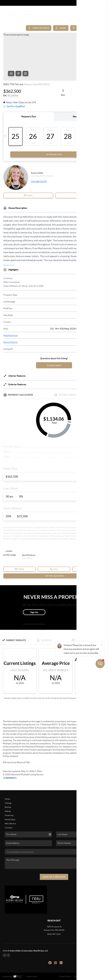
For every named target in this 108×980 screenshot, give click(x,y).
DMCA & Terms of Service (85, 976)
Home (7, 799)
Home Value (10, 819)
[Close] (102, 953)
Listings (8, 803)
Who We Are (10, 824)
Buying (8, 807)
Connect (9, 828)
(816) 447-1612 (54, 934)
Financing (9, 815)
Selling (8, 811)
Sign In (97, 3)
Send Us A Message (54, 877)
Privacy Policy (65, 976)
